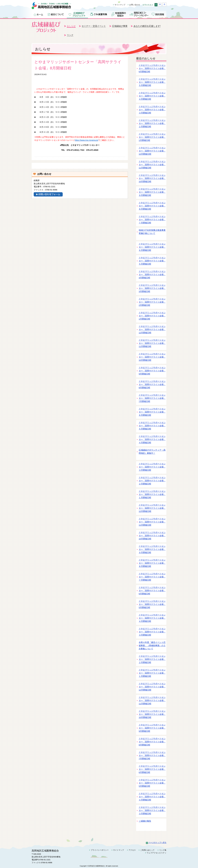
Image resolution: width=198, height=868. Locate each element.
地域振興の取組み (119, 14)
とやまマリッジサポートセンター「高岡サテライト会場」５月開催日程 (152, 82)
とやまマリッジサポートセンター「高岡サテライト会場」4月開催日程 (152, 275)
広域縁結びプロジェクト (77, 14)
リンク (70, 35)
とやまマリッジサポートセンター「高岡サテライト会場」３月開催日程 (152, 110)
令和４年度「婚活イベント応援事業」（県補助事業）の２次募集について (152, 646)
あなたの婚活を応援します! (147, 26)
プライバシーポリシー (100, 850)
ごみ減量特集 (99, 14)
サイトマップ (120, 5)
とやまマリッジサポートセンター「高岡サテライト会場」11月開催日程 (152, 165)
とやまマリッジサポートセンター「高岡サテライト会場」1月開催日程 (152, 137)
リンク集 (163, 850)
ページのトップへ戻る (156, 843)
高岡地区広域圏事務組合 (54, 7)
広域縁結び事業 (120, 26)
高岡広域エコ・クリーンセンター (139, 14)
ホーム (38, 14)
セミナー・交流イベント (94, 26)
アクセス (132, 850)
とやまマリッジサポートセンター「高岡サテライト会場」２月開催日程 (152, 123)
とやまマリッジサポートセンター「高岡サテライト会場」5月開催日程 (152, 604)
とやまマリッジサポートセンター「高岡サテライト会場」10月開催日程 (152, 178)
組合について (56, 14)
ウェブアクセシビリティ (157, 853)
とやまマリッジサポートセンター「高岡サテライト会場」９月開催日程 (152, 192)
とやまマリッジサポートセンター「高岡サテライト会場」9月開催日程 (152, 371)
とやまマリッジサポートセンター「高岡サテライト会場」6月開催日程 (152, 68)
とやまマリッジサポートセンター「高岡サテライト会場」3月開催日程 (152, 288)
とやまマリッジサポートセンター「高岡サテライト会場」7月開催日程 (152, 398)
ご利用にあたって (147, 850)
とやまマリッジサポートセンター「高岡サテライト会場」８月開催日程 (152, 206)
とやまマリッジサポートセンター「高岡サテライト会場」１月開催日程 (152, 494)
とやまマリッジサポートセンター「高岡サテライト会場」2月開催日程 (152, 302)
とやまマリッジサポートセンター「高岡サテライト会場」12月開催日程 (152, 151)
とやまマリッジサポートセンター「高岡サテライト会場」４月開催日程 (152, 96)
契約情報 (158, 14)
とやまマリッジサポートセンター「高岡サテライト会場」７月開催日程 (152, 220)
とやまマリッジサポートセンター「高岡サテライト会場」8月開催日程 (152, 385)
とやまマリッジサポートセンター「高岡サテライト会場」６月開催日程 (152, 247)
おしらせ (71, 26)
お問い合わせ (135, 5)
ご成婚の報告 (145, 821)
